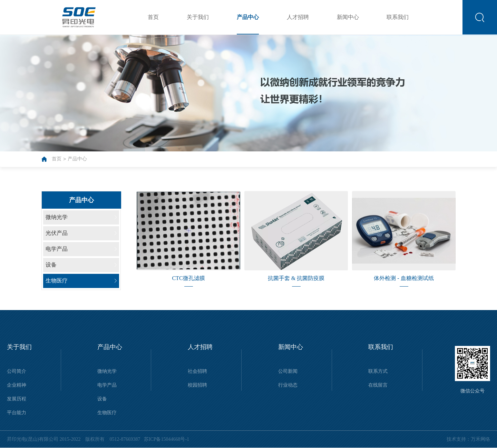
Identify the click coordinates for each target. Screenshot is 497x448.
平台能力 (17, 413)
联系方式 (378, 371)
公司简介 (17, 371)
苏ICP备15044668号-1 (165, 439)
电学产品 (107, 385)
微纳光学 (107, 371)
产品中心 (248, 17)
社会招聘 (197, 371)
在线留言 (378, 385)
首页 (153, 17)
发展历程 (17, 399)
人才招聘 (298, 17)
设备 (102, 399)
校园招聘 (197, 385)
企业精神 (17, 385)
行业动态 (288, 385)
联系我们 (398, 17)
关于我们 (198, 17)
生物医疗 (107, 413)
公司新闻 (288, 371)
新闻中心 (348, 17)
